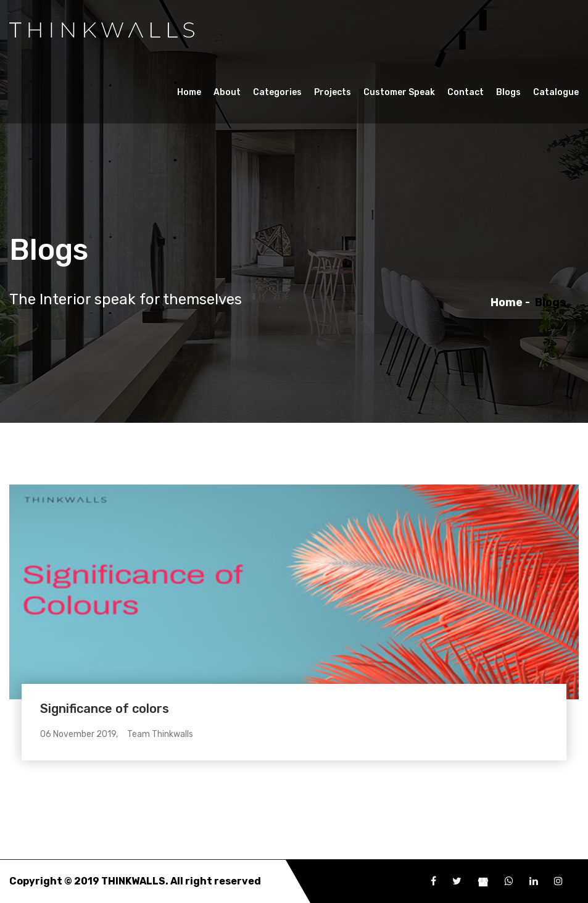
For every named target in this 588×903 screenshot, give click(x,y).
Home (189, 92)
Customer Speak (399, 92)
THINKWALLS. (135, 881)
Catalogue (556, 92)
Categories (277, 92)
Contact (466, 92)
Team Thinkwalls (160, 734)
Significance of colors (105, 709)
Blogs (508, 92)
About (227, 92)
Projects (333, 92)
